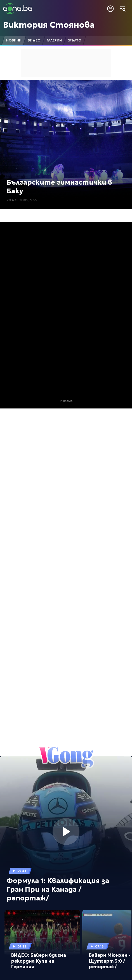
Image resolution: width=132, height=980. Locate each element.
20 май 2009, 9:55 (22, 200)
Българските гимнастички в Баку (59, 187)
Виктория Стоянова (49, 25)
